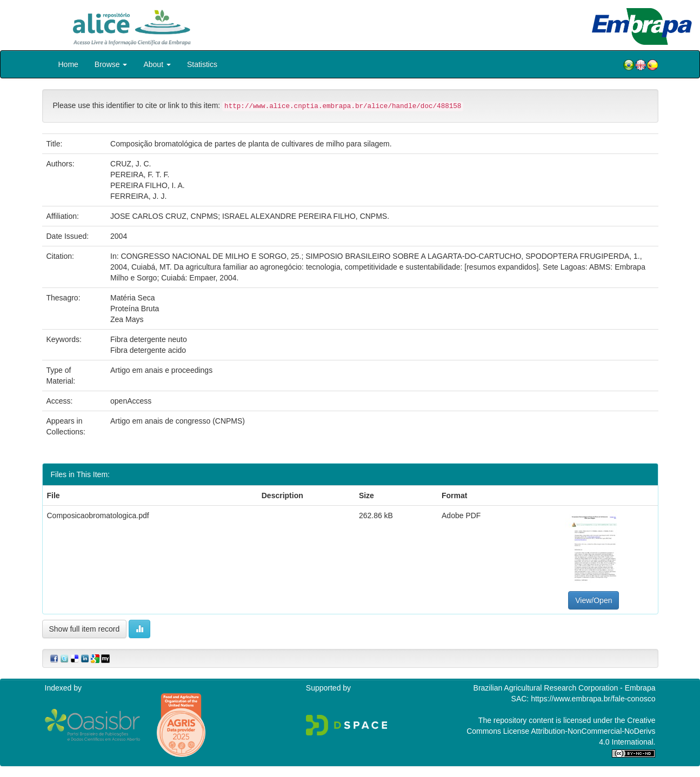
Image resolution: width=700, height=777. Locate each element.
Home (68, 64)
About (157, 64)
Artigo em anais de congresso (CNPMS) (178, 421)
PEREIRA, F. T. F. (140, 175)
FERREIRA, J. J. (138, 196)
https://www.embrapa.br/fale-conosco (593, 699)
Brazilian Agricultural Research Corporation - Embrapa (565, 688)
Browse (111, 64)
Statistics (202, 64)
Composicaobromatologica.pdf (98, 515)
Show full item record (85, 629)
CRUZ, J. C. (131, 164)
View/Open (594, 600)
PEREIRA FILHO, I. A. (148, 185)
